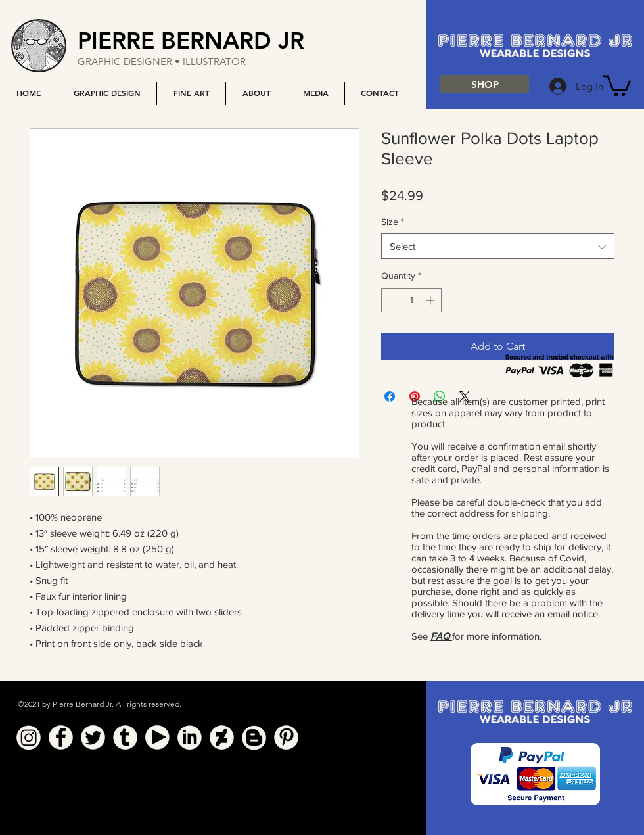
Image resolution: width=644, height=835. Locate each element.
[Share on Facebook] (390, 396)
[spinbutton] (411, 300)
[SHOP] (485, 84)
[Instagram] (29, 737)
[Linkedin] (190, 737)
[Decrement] (391, 300)
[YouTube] (157, 737)
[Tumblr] (125, 737)
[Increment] (431, 300)
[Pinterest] (286, 737)
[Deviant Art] (222, 737)
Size (393, 222)
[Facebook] (61, 737)
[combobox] (498, 246)
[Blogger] (254, 737)
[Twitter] (93, 737)
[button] (106, 93)
